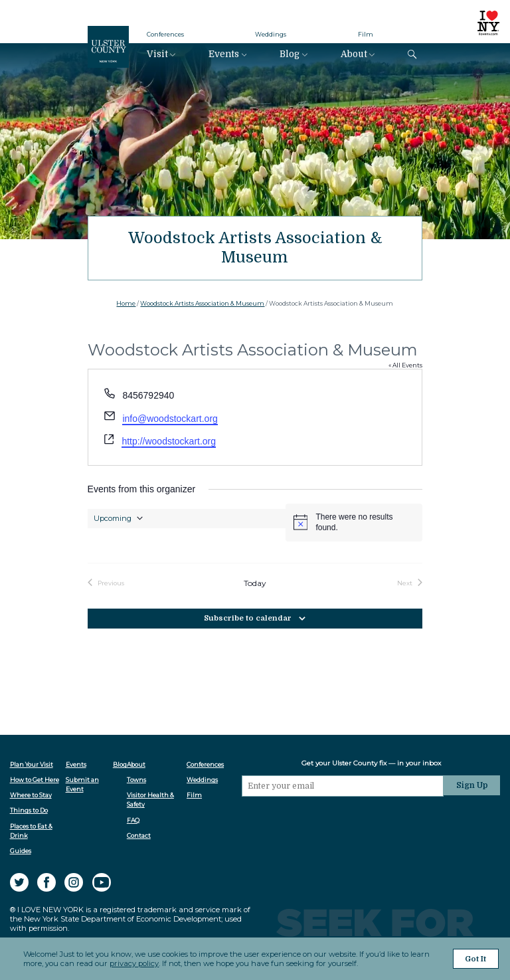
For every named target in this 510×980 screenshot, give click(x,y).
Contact (139, 835)
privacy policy (134, 964)
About (354, 54)
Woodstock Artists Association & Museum (202, 303)
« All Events (405, 365)
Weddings (271, 34)
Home (126, 303)
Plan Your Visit (32, 764)
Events (224, 54)
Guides (21, 851)
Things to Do (29, 810)
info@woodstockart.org (170, 419)
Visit (157, 54)
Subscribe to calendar (248, 618)
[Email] (344, 785)
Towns (137, 780)
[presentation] (344, 821)
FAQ (134, 820)
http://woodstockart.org (169, 441)
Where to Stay (31, 795)
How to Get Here (35, 780)
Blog (290, 54)
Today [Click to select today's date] (255, 583)
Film (366, 34)
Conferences (165, 34)
